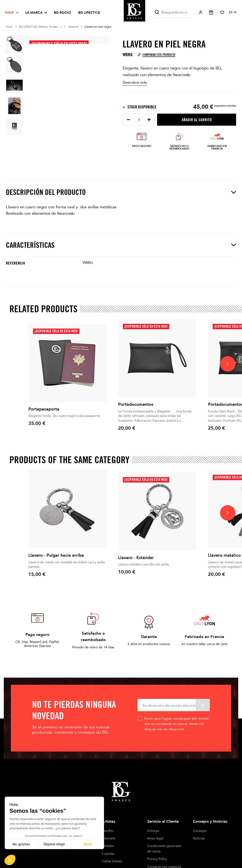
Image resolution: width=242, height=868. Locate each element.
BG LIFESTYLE (89, 13)
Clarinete (109, 838)
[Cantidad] (139, 120)
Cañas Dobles (112, 861)
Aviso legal (155, 838)
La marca (34, 13)
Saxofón (108, 831)
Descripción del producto (121, 192)
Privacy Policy (157, 859)
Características (121, 245)
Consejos (200, 831)
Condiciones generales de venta (164, 849)
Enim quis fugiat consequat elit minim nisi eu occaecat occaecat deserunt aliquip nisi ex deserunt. (177, 724)
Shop (9, 13)
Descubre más (135, 82)
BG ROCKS (63, 13)
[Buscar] (173, 12)
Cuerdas (108, 854)
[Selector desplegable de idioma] (232, 13)
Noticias (199, 838)
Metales (108, 846)
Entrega (153, 831)
